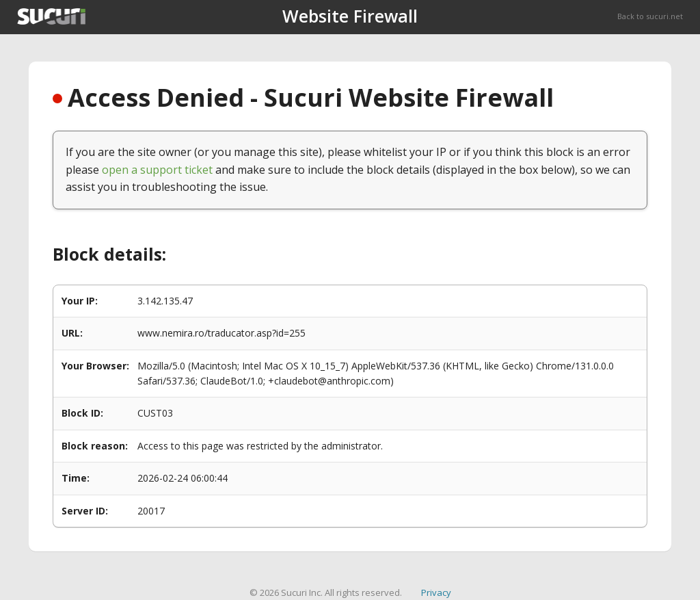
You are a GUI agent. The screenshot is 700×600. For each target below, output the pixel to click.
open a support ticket (157, 170)
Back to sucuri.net (650, 16)
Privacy (436, 592)
